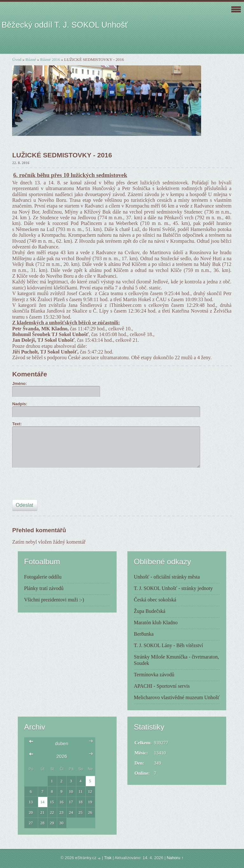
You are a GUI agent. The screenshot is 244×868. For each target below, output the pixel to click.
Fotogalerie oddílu (43, 577)
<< (33, 744)
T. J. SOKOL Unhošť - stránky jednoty (173, 588)
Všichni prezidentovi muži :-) (54, 600)
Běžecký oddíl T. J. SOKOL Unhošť (65, 25)
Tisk (108, 858)
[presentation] (60, 486)
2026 (61, 756)
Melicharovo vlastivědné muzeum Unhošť (177, 697)
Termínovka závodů (154, 675)
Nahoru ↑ (175, 858)
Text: (17, 424)
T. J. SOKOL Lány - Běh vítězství (168, 645)
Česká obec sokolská (155, 600)
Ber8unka (144, 634)
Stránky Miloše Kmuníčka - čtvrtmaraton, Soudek (176, 660)
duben (62, 743)
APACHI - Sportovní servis (162, 686)
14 (42, 802)
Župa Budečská (149, 611)
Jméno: (19, 384)
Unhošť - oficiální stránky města (167, 577)
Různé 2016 (50, 60)
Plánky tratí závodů (44, 588)
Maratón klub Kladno (156, 623)
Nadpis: (20, 404)
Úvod (17, 60)
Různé (31, 60)
